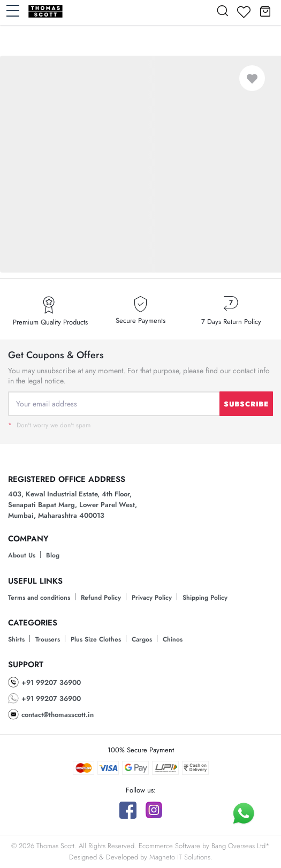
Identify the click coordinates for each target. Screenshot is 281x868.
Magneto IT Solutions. (181, 857)
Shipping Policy (205, 598)
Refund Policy (101, 598)
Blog (53, 555)
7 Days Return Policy (231, 322)
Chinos (173, 639)
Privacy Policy (152, 598)
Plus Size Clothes (96, 639)
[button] (265, 11)
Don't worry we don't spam (49, 425)
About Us (22, 555)
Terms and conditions (39, 598)
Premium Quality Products (50, 322)
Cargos (142, 639)
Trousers (48, 639)
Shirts (16, 639)
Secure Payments (140, 321)
